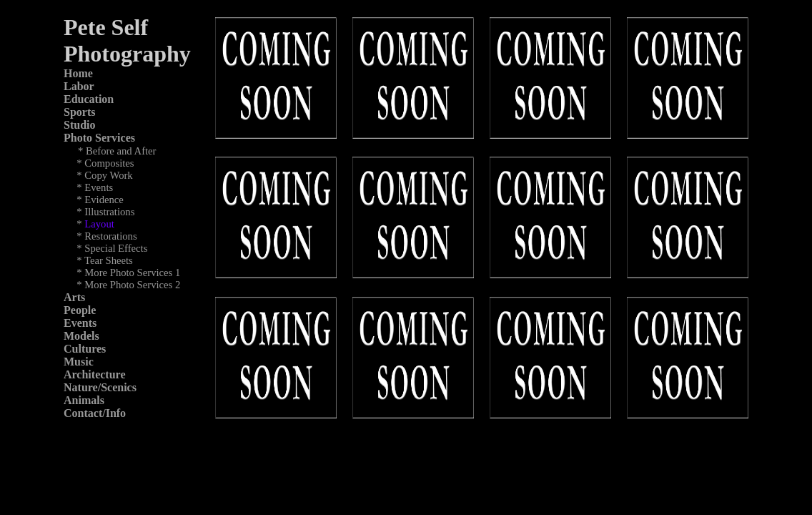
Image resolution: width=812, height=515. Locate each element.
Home (78, 73)
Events (80, 323)
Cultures (85, 349)
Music (79, 362)
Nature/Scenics (100, 387)
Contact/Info (95, 413)
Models (81, 336)
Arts (74, 297)
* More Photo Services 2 (128, 285)
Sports (79, 112)
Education (89, 99)
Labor (79, 86)
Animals (84, 400)
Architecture (94, 374)
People (80, 310)
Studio (79, 125)
